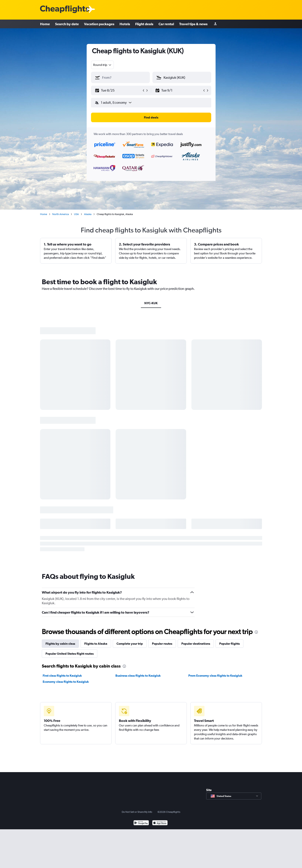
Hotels (125, 24)
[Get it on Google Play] (141, 823)
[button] (118, 90)
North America (61, 214)
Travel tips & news (193, 24)
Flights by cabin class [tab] (60, 644)
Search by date (67, 24)
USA (76, 214)
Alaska (88, 214)
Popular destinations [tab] (196, 644)
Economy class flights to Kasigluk (66, 682)
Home (45, 24)
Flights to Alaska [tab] (96, 644)
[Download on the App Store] (160, 823)
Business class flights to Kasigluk (138, 676)
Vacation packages (99, 24)
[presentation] (256, 632)
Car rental (166, 24)
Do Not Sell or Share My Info (137, 812)
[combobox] (103, 65)
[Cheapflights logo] (64, 9)
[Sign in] (215, 24)
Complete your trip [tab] (130, 644)
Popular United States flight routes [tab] (70, 654)
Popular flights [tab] (229, 644)
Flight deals (144, 24)
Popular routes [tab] (162, 644)
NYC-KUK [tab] (151, 303)
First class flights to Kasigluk (62, 676)
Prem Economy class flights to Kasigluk (215, 676)
